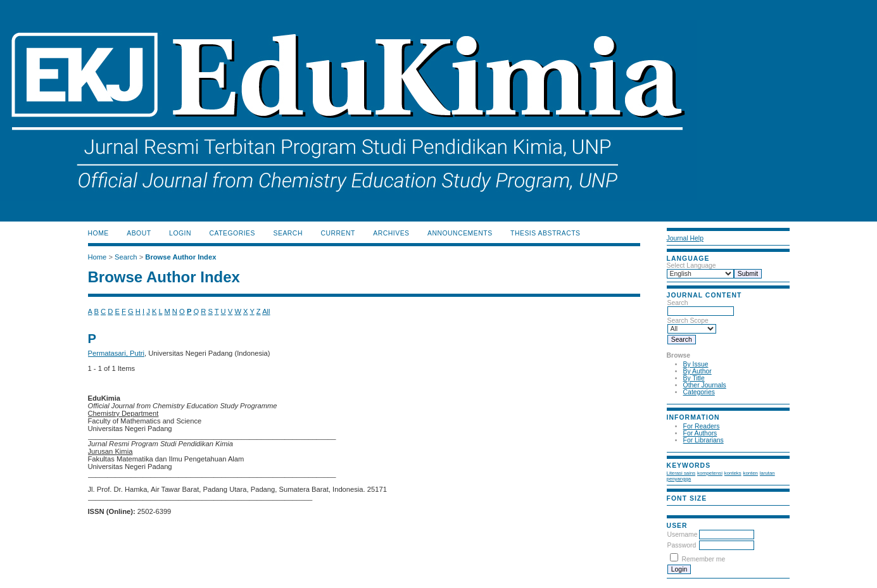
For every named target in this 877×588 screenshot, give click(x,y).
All (266, 311)
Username (683, 535)
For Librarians (703, 440)
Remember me (704, 559)
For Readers (702, 426)
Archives (391, 233)
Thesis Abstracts (546, 233)
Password (682, 545)
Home (98, 233)
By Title (694, 378)
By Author (697, 371)
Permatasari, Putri (117, 353)
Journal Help (685, 238)
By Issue (696, 364)
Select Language (691, 266)
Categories (699, 392)
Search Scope (692, 325)
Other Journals (705, 385)
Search (701, 307)
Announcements (460, 233)
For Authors (700, 433)
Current (338, 233)
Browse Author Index (180, 257)
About (139, 233)
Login (180, 233)
